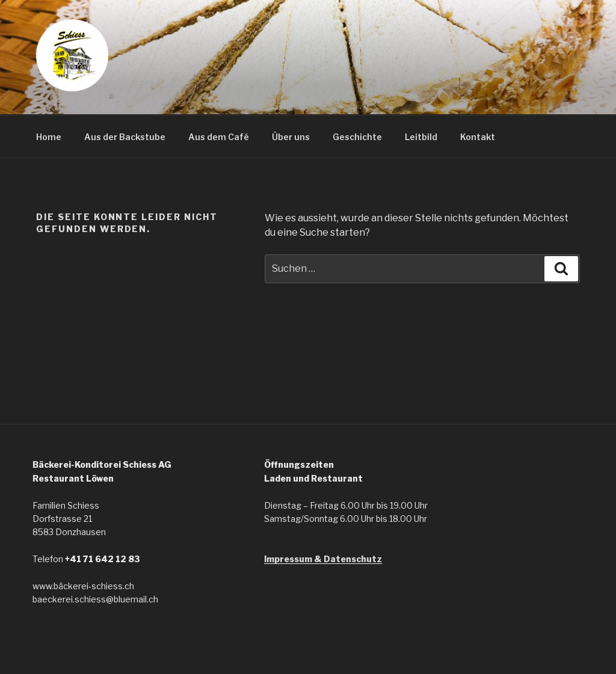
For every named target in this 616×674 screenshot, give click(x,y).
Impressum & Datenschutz (323, 559)
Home (49, 137)
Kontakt (478, 137)
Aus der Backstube (125, 137)
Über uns (291, 137)
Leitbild (421, 137)
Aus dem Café (219, 137)
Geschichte (357, 137)
